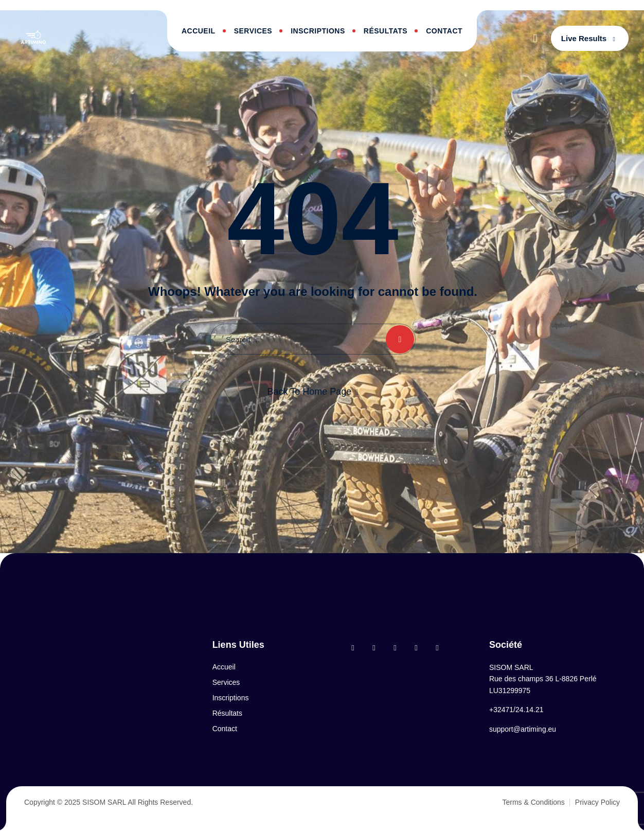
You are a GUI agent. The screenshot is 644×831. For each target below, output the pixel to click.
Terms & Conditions (533, 802)
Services (253, 31)
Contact (444, 31)
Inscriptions (318, 31)
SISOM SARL (104, 802)
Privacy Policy (597, 802)
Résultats (386, 31)
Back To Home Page (310, 392)
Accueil (199, 31)
